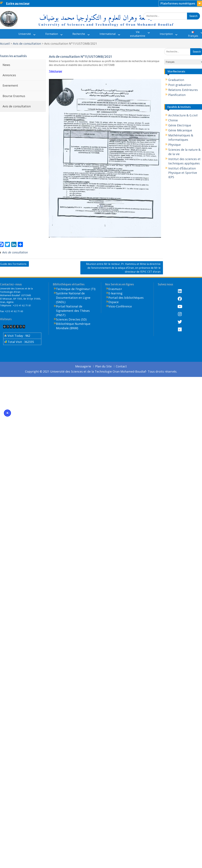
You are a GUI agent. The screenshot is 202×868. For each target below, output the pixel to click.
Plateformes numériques (178, 3)
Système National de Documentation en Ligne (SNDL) (73, 298)
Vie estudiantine (138, 34)
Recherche (79, 34)
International (108, 34)
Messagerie (83, 366)
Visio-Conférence (120, 306)
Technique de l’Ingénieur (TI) (76, 289)
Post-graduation (180, 85)
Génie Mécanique (180, 130)
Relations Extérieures (183, 90)
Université (25, 34)
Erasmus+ (115, 289)
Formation (52, 34)
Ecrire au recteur (18, 3)
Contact (121, 366)
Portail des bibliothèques (126, 298)
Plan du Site (103, 366)
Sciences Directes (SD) (71, 319)
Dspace (114, 302)
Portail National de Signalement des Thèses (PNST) (73, 311)
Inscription (166, 34)
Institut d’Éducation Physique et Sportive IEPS (183, 173)
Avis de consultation (15, 252)
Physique (174, 145)
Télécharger (56, 71)
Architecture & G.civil (183, 115)
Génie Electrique (180, 125)
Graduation (176, 80)
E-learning (115, 293)
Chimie (173, 120)
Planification (177, 95)
